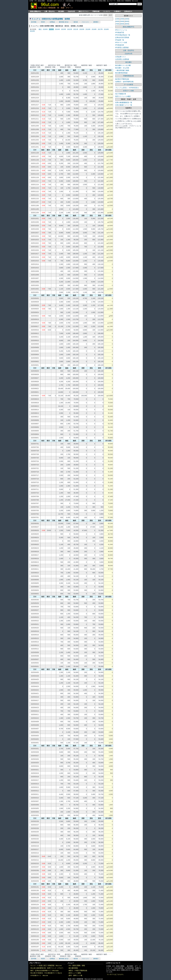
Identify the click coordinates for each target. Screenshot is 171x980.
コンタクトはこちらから (115, 974)
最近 (40, 29)
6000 (127, 21)
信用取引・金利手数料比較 (124, 82)
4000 (117, 21)
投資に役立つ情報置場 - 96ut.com (50, 966)
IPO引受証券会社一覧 (123, 35)
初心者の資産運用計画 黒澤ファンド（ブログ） (47, 968)
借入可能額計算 (121, 94)
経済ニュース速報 (75, 973)
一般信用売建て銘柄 (122, 70)
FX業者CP (117, 11)
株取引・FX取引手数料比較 (78, 971)
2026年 (45, 29)
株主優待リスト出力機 (123, 65)
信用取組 (52, 22)
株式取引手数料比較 (122, 79)
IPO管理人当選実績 (122, 47)
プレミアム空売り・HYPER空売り (127, 88)
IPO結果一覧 (120, 40)
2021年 (76, 29)
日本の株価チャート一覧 (124, 105)
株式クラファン (84, 11)
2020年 (82, 29)
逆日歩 (67, 22)
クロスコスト (85, 22)
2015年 (32, 31)
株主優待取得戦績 (121, 73)
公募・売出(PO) (49, 11)
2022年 (70, 29)
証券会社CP (128, 11)
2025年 (51, 29)
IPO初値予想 (120, 32)
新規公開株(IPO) (35, 11)
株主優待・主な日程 (122, 68)
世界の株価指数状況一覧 (124, 102)
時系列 (43, 22)
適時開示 (96, 22)
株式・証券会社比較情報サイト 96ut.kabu (45, 971)
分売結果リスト (121, 57)
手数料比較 (96, 11)
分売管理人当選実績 (122, 59)
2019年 (88, 29)
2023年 (64, 29)
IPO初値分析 (120, 45)
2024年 (57, 29)
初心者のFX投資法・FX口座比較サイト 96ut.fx (46, 973)
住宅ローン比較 (128, 91)
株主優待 (61, 11)
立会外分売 (71, 11)
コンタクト (107, 11)
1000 (117, 19)
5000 (122, 21)
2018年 (94, 29)
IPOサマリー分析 (121, 42)
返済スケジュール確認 (123, 96)
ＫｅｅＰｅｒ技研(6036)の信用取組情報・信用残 (51, 19)
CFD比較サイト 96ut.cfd (39, 975)
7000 (117, 24)
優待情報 (62, 22)
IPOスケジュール (121, 30)
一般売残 (75, 22)
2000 (122, 19)
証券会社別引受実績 (122, 37)
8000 (122, 24)
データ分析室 (128, 85)
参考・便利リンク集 (75, 975)
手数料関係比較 (128, 76)
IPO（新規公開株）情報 (77, 966)
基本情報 (34, 22)
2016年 (106, 29)
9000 (127, 24)
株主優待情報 (73, 968)
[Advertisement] (71, 48)
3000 (127, 19)
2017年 (100, 29)
